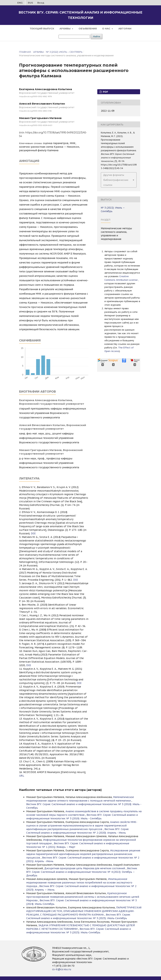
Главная (25, 52)
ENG (20, 3)
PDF (105, 92)
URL (22, 776)
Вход (41, 3)
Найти (97, 36)
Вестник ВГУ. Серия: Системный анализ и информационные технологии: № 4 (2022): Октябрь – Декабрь (82, 872)
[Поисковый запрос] (74, 37)
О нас (107, 28)
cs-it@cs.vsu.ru (62, 969)
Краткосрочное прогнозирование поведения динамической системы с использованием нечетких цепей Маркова (83, 897)
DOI (33, 533)
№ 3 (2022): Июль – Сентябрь (64, 52)
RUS (30, 3)
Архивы (65, 28)
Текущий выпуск (42, 28)
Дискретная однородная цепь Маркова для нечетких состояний (85, 868)
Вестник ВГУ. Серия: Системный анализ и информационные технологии (80, 15)
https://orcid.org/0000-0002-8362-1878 (35, 96)
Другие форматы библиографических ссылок (116, 180)
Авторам (125, 28)
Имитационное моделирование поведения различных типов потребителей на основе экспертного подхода (79, 883)
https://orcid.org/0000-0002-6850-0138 (35, 111)
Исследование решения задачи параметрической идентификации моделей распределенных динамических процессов (83, 854)
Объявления (88, 28)
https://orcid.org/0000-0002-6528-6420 (36, 125)
